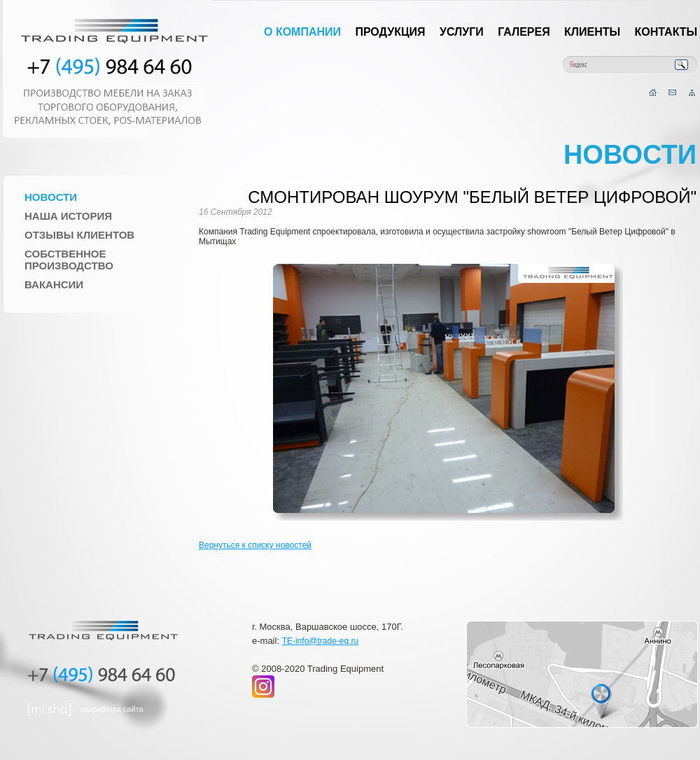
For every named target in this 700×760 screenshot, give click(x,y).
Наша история (68, 216)
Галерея (524, 32)
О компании (302, 32)
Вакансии (54, 284)
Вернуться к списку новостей (255, 545)
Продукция (390, 32)
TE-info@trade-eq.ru (321, 641)
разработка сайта (112, 709)
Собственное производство (69, 260)
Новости (51, 197)
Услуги (462, 32)
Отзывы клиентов (79, 235)
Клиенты (592, 32)
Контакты (666, 32)
